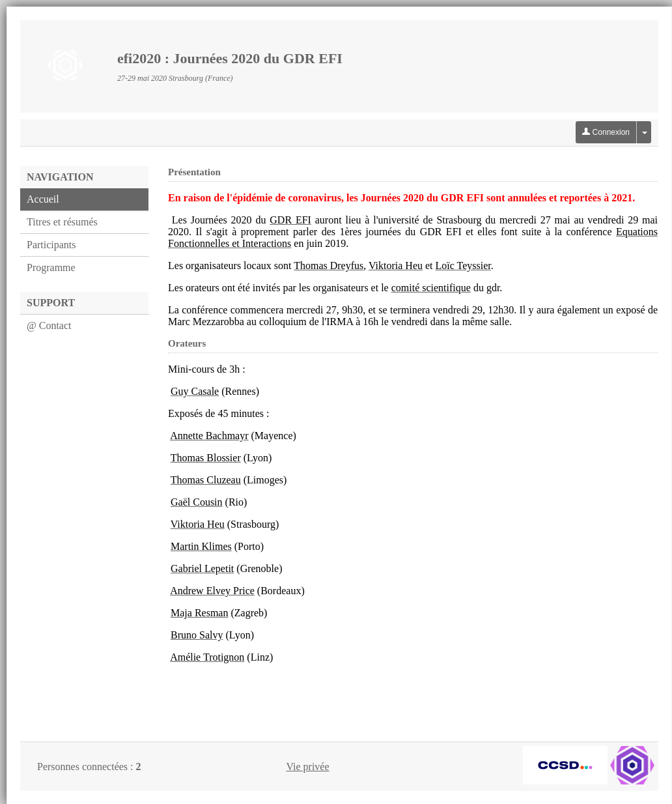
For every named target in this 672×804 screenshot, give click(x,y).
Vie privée (307, 767)
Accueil (43, 199)
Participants (51, 245)
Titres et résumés (62, 222)
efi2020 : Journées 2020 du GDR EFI (230, 58)
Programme (51, 267)
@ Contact (49, 325)
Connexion (606, 132)
